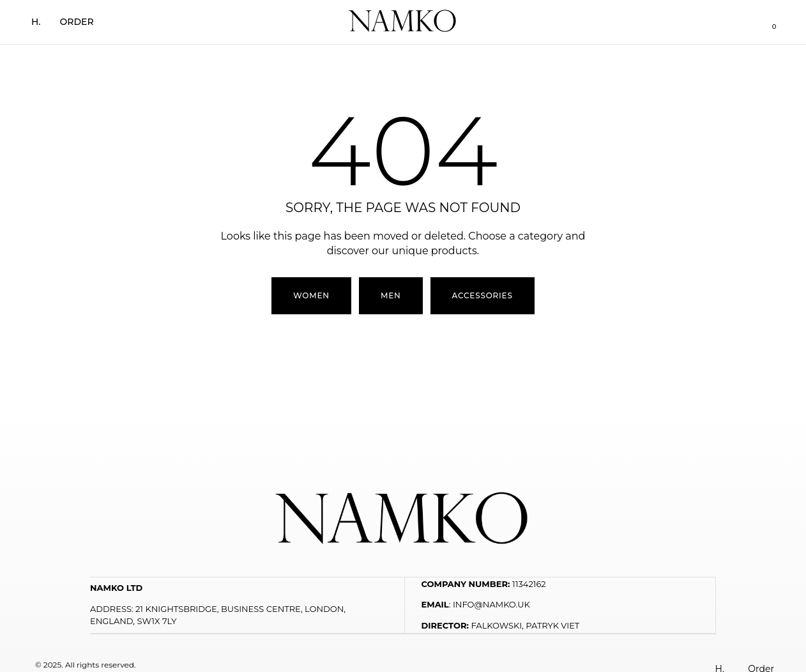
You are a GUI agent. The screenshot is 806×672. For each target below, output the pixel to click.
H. (36, 22)
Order (77, 22)
